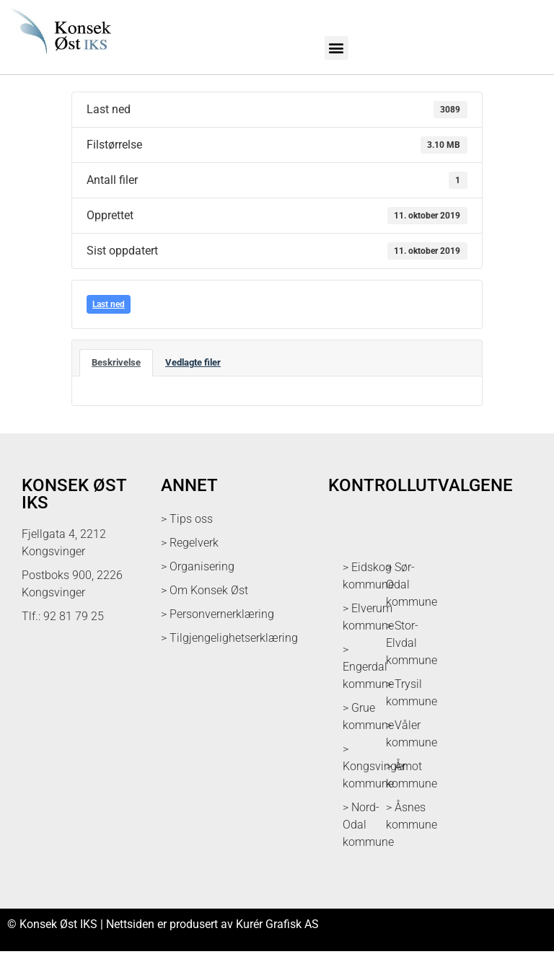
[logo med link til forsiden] (59, 58)
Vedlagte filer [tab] (193, 391)
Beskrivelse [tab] (116, 391)
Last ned (109, 333)
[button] (337, 48)
